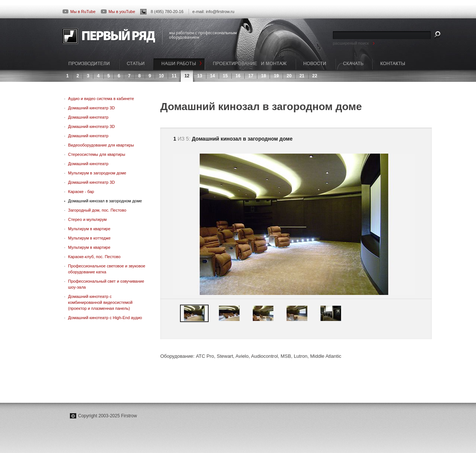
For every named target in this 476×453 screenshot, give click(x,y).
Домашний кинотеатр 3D (91, 108)
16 (238, 76)
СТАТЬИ (136, 64)
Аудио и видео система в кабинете (101, 99)
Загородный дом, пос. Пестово (97, 210)
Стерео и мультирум (87, 219)
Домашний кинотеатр (88, 117)
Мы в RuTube (79, 12)
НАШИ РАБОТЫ (179, 64)
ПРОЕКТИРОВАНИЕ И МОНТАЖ (250, 64)
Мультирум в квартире (89, 229)
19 (276, 76)
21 (302, 76)
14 (213, 76)
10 (161, 76)
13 (200, 76)
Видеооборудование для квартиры (101, 145)
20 (289, 76)
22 (315, 76)
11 (174, 76)
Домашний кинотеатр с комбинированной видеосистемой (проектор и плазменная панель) (100, 302)
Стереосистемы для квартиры (97, 154)
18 (263, 76)
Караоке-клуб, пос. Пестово (94, 257)
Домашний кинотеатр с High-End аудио (105, 318)
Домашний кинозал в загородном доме (105, 201)
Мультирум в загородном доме (97, 173)
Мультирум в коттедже (89, 238)
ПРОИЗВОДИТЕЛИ (91, 64)
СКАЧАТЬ (354, 64)
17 (251, 76)
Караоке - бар (81, 192)
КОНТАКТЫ (393, 64)
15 (225, 76)
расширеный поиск (351, 43)
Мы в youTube (118, 12)
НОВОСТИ (316, 64)
